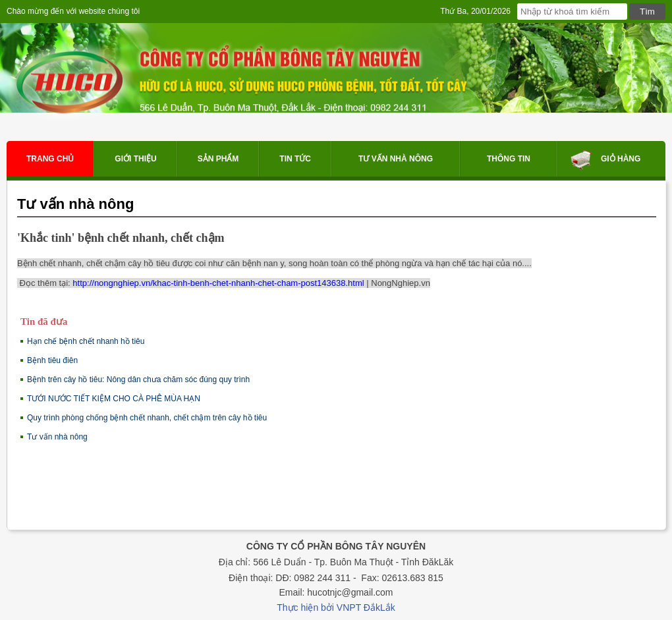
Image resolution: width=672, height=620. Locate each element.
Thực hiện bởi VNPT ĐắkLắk (336, 607)
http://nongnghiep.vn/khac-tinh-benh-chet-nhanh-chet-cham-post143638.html (218, 283)
